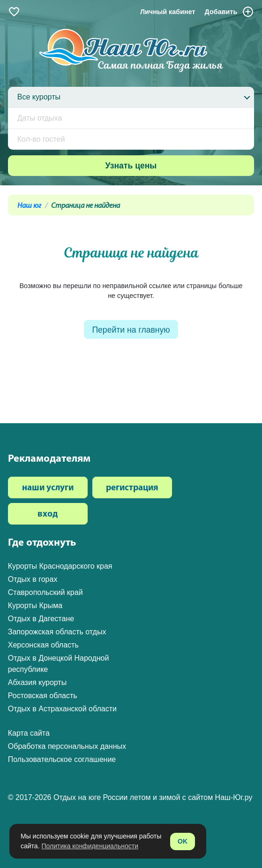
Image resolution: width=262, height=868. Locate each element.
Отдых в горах (33, 579)
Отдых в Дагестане (41, 619)
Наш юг (29, 206)
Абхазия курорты (37, 682)
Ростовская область (43, 696)
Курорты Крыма (35, 605)
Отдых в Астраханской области (62, 709)
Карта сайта (29, 733)
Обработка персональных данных (67, 746)
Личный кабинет (168, 12)
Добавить (230, 12)
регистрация (132, 488)
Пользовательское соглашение (62, 759)
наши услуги (48, 488)
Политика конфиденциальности (90, 846)
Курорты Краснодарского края (60, 566)
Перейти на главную (131, 330)
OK (183, 841)
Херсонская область (43, 645)
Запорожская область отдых (57, 632)
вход (48, 514)
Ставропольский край (45, 592)
